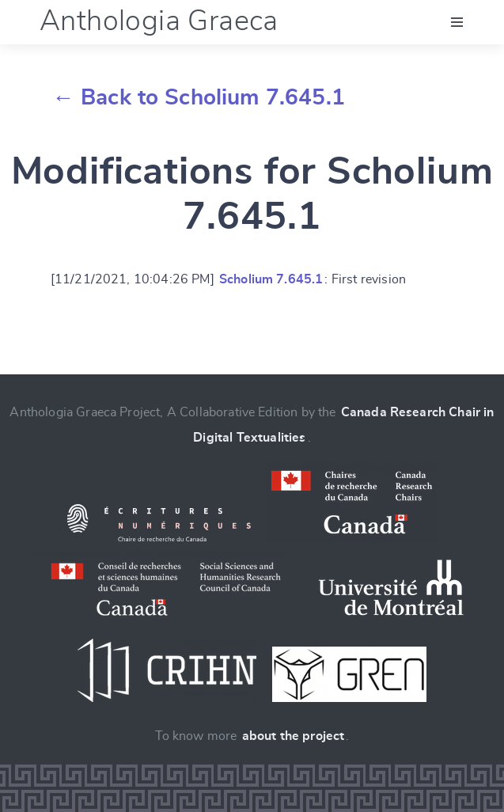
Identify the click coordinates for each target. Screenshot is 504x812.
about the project (294, 736)
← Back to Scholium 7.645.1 (199, 98)
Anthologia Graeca (159, 21)
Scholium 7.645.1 (271, 279)
